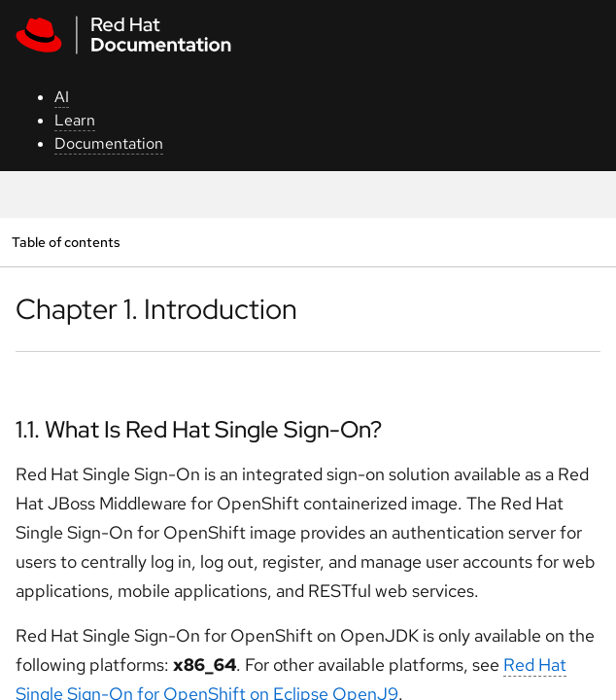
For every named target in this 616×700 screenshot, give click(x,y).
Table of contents (66, 242)
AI (62, 97)
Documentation (109, 143)
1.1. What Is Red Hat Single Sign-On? (199, 429)
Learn (75, 120)
